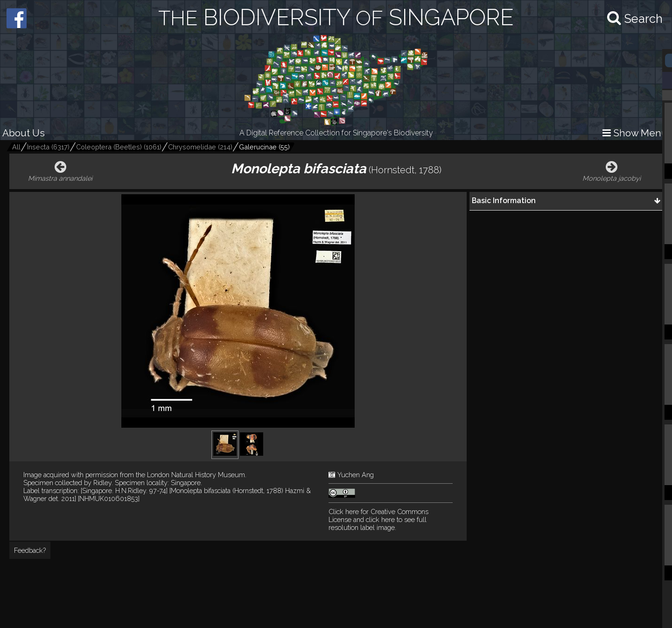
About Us (24, 133)
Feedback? (30, 550)
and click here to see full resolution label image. (378, 519)
